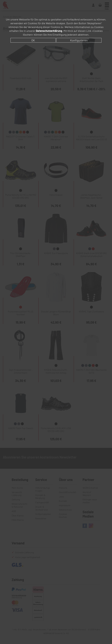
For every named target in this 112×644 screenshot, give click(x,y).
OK (33, 40)
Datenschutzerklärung (49, 31)
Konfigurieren (79, 40)
